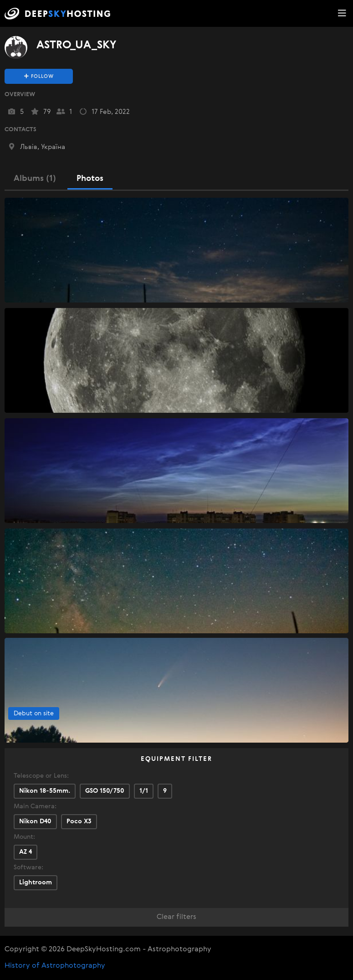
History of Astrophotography (55, 966)
